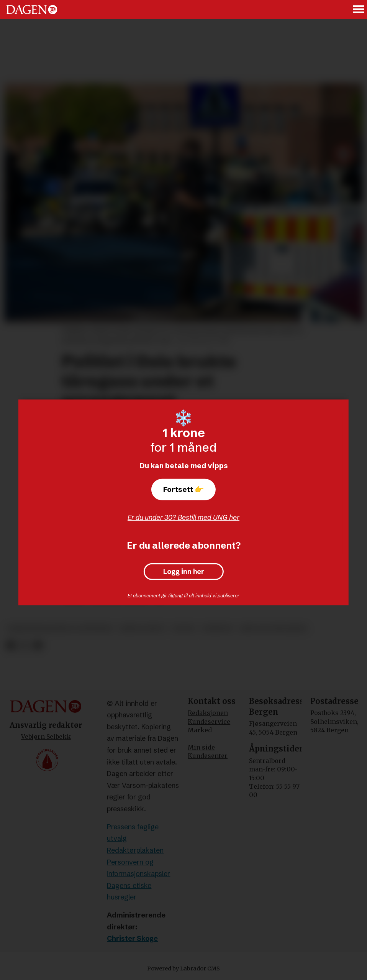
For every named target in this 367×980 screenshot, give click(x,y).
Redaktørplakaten (135, 850)
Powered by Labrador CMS (183, 968)
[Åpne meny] (359, 10)
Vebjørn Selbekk (46, 737)
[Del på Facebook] (11, 645)
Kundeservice (209, 722)
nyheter (217, 629)
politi (184, 629)
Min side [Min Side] (201, 747)
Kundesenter (208, 756)
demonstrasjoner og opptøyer (60, 629)
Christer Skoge (132, 938)
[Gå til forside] (32, 10)
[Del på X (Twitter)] (24, 645)
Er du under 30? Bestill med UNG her (183, 517)
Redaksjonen (208, 713)
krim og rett (143, 629)
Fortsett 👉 (183, 489)
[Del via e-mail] (38, 645)
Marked (200, 730)
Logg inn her (184, 572)
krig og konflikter (273, 629)
